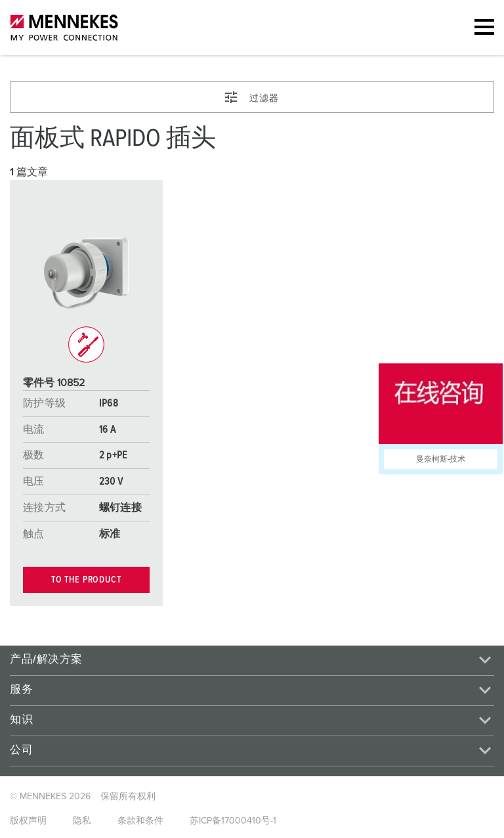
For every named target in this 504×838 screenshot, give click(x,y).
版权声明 (28, 821)
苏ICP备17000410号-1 (233, 821)
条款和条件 (140, 821)
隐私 (82, 821)
